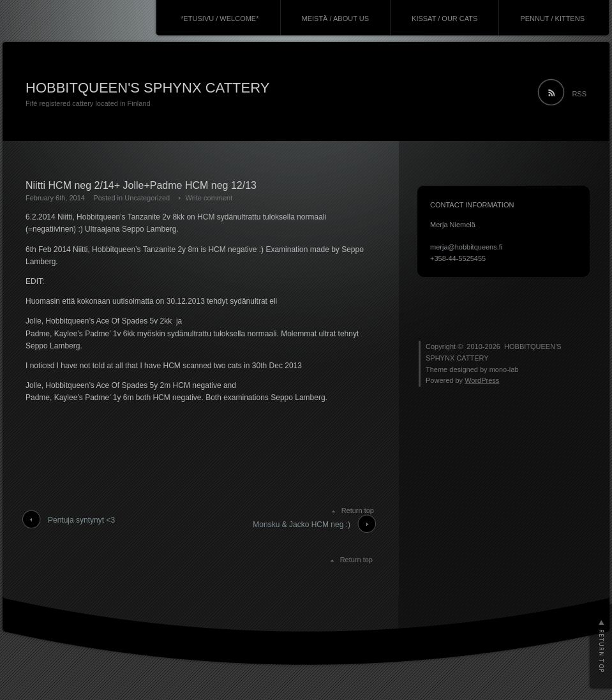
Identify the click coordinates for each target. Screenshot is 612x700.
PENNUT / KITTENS (552, 19)
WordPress (482, 380)
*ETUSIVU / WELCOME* (220, 19)
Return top (358, 510)
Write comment (209, 198)
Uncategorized (147, 198)
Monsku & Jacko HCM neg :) (302, 525)
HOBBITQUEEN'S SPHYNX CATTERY (147, 88)
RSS (579, 94)
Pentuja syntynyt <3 (81, 520)
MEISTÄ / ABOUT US (336, 19)
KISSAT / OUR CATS (444, 19)
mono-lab (504, 369)
